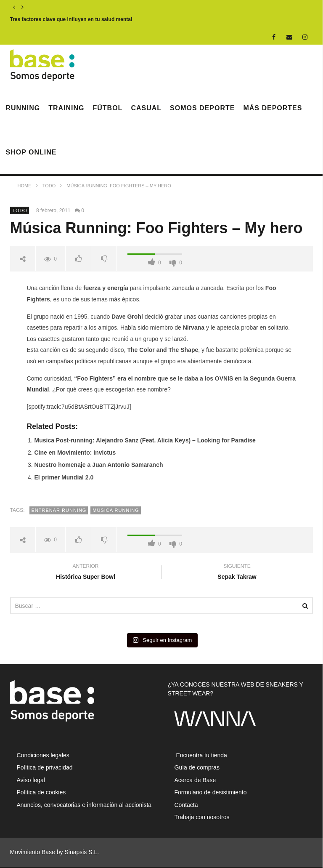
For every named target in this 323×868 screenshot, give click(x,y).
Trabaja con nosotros (202, 817)
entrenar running (59, 510)
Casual (146, 108)
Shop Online (31, 152)
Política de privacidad (45, 767)
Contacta (186, 805)
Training (66, 108)
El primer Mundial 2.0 (64, 477)
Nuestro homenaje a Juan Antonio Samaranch (99, 465)
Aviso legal (31, 780)
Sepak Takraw (237, 573)
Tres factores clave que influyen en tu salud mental (71, 19)
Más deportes (273, 108)
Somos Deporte (202, 108)
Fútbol (108, 108)
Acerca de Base (195, 780)
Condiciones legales (43, 755)
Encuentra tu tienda (201, 755)
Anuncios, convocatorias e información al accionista (84, 805)
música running (116, 510)
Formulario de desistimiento (211, 792)
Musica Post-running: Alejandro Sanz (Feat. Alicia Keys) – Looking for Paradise (145, 440)
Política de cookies (41, 792)
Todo (20, 210)
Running (23, 108)
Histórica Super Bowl (86, 573)
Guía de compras (197, 767)
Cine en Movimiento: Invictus (75, 453)
